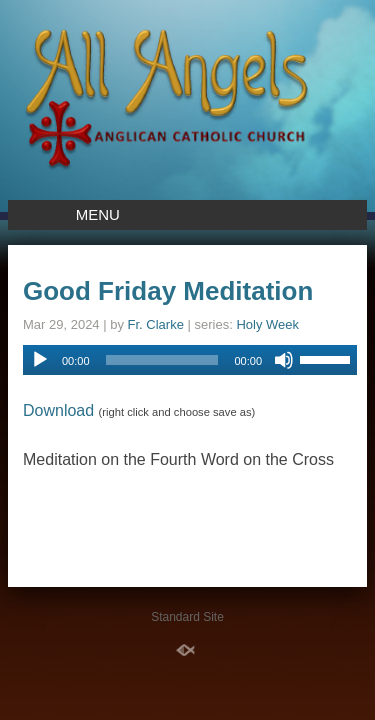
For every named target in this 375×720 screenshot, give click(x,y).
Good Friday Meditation (168, 291)
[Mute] (284, 360)
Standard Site (187, 617)
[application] (190, 360)
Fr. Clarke (156, 324)
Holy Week (267, 324)
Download (58, 410)
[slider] (162, 360)
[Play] (40, 360)
